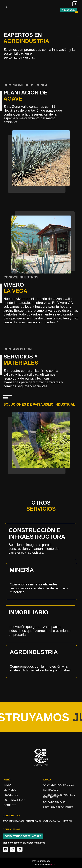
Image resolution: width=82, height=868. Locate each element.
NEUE (53, 864)
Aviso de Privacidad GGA (58, 785)
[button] (76, 12)
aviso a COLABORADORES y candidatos (59, 796)
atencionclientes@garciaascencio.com (24, 843)
